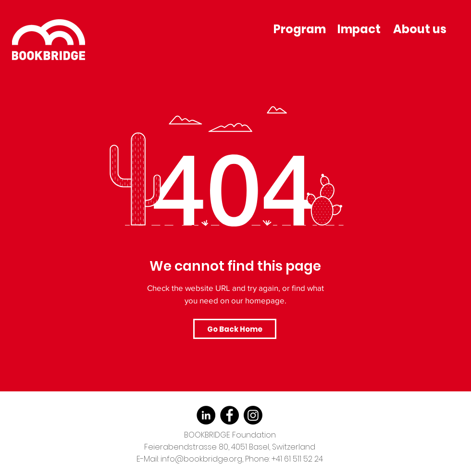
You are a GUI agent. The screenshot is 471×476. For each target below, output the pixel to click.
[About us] (421, 29)
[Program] (300, 29)
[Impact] (360, 29)
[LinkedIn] (206, 415)
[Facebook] (229, 415)
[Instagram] (253, 415)
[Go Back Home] (235, 329)
